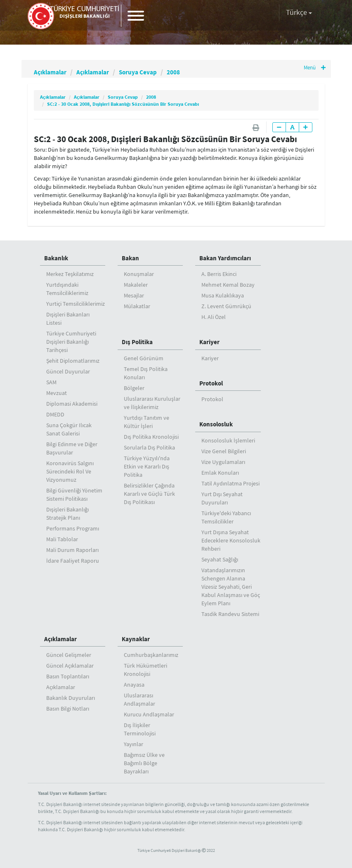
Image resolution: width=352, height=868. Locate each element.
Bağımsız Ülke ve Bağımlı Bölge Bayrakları (144, 763)
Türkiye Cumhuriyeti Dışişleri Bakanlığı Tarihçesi (71, 342)
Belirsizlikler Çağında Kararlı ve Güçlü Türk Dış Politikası (149, 494)
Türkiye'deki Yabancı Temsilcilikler (226, 517)
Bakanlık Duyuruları (71, 698)
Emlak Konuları (220, 473)
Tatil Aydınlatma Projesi (230, 483)
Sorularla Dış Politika (149, 447)
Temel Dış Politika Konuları (146, 373)
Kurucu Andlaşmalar (149, 714)
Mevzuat (57, 393)
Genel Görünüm (144, 358)
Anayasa (134, 685)
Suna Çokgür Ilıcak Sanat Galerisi (69, 429)
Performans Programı (73, 528)
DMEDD (55, 414)
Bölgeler (134, 388)
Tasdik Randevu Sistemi (230, 614)
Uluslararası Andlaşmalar (139, 699)
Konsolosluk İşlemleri (228, 440)
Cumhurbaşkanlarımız (151, 655)
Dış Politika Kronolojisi (151, 437)
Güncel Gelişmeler (69, 655)
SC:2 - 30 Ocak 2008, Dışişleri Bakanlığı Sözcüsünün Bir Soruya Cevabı (123, 104)
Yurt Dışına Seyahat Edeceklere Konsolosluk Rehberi (231, 540)
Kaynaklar (136, 639)
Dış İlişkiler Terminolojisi (140, 729)
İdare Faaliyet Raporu (73, 561)
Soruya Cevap (154, 72)
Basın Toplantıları (68, 676)
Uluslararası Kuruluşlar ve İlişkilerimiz (152, 403)
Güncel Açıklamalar (70, 666)
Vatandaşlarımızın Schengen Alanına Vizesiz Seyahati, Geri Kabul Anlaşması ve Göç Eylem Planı (231, 587)
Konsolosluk (216, 424)
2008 (195, 72)
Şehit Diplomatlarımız (73, 361)
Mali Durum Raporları (72, 550)
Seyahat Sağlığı (220, 559)
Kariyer (209, 342)
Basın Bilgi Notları (68, 709)
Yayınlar (133, 744)
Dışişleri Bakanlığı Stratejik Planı (67, 514)
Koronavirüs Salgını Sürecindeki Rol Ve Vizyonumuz (70, 471)
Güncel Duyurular (68, 371)
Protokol (211, 383)
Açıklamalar (53, 72)
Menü (314, 68)
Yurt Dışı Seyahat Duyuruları (222, 498)
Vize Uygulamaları (223, 462)
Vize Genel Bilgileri (224, 451)
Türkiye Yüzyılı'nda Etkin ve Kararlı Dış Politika (147, 466)
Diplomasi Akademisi (72, 404)
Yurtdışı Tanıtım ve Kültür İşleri (146, 422)
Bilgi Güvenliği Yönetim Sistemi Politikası (74, 495)
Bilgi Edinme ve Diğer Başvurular (72, 448)
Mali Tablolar (62, 539)
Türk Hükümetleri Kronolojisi (145, 670)
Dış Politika (137, 342)
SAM (51, 382)
